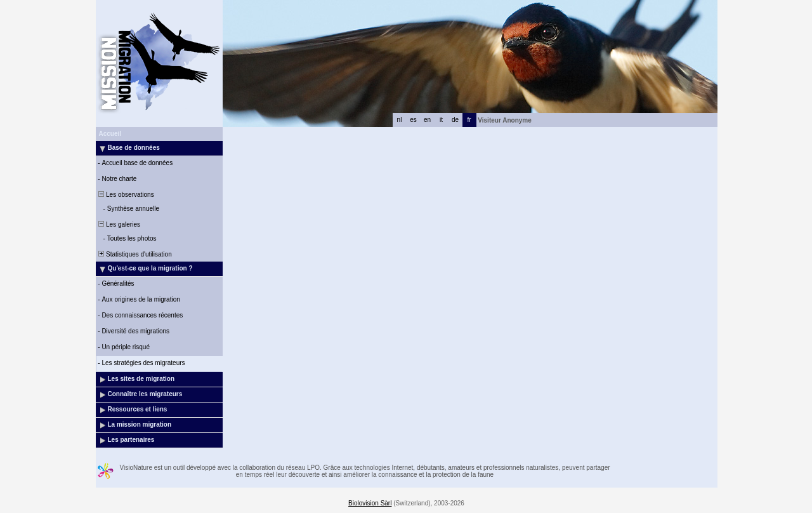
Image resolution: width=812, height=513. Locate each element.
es (413, 120)
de (455, 120)
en (427, 120)
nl (400, 120)
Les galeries (119, 224)
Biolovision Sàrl (370, 503)
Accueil (110, 134)
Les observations (126, 195)
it (441, 120)
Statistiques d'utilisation (134, 254)
